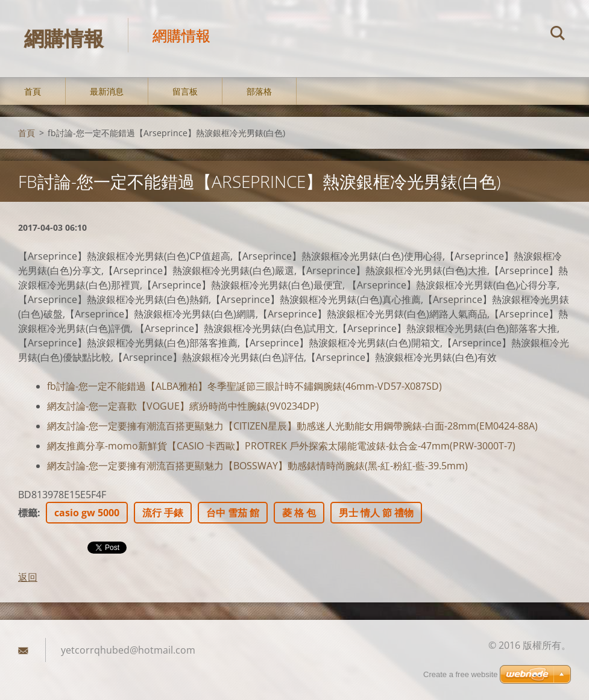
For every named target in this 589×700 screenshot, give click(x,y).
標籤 (28, 513)
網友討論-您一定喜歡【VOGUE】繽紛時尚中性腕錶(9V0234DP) (183, 406)
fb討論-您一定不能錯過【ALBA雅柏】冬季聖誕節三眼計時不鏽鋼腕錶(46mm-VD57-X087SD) (244, 386)
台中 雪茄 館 (233, 513)
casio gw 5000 (87, 513)
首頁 (33, 91)
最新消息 (107, 91)
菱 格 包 (299, 513)
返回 (28, 577)
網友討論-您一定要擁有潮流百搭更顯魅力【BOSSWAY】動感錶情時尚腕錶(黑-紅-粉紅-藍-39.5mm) (257, 466)
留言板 (185, 91)
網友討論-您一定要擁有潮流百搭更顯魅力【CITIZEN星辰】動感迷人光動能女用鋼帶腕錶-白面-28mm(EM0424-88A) (292, 426)
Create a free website (461, 674)
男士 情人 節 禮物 (376, 513)
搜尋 (558, 35)
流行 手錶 (163, 513)
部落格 (259, 91)
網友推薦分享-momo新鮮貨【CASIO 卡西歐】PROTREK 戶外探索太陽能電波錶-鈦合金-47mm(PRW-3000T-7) (281, 446)
